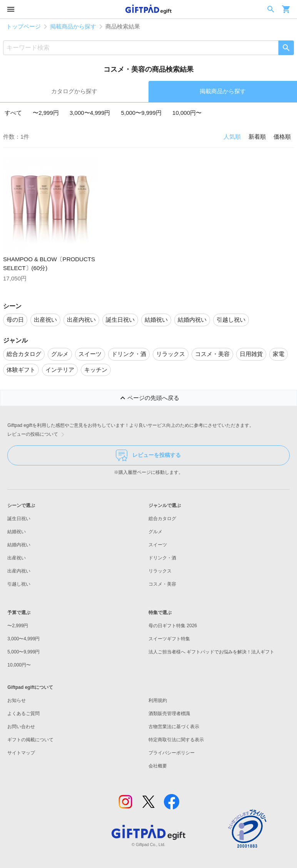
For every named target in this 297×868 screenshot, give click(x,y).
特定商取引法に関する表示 (176, 740)
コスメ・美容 (162, 584)
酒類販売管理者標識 (169, 714)
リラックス (160, 571)
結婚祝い (17, 532)
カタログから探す (74, 91)
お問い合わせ (21, 727)
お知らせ (17, 700)
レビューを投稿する (148, 455)
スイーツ (158, 545)
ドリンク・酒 (162, 558)
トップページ (23, 26)
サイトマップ (21, 753)
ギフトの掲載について (30, 740)
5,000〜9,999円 (141, 113)
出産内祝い (19, 571)
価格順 (282, 137)
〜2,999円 (46, 113)
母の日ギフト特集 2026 (173, 626)
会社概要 (158, 766)
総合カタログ (162, 519)
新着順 (257, 137)
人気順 (232, 137)
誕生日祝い (19, 519)
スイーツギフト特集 (169, 639)
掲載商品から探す (73, 26)
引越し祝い (19, 584)
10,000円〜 (187, 113)
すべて (13, 113)
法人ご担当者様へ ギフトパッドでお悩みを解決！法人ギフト (211, 652)
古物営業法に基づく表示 (174, 727)
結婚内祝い (19, 545)
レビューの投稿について (37, 435)
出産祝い (17, 558)
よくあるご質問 (23, 714)
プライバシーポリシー (172, 753)
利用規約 (158, 700)
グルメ (155, 532)
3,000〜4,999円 (90, 113)
